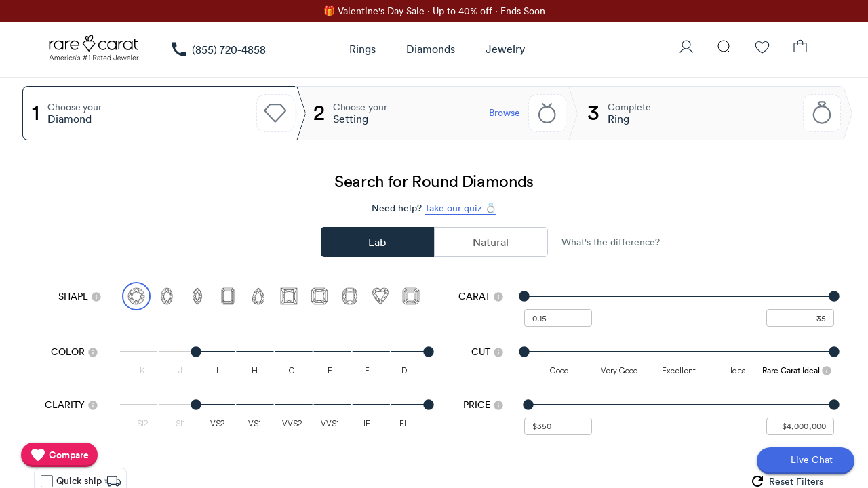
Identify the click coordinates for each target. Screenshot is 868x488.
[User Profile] (686, 48)
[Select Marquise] (197, 296)
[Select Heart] (380, 296)
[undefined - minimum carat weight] (558, 318)
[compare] (59, 455)
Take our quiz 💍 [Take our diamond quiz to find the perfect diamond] (460, 208)
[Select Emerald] (228, 296)
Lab (377, 242)
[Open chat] (806, 461)
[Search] (724, 48)
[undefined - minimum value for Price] (558, 426)
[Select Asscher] (411, 296)
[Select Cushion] (350, 296)
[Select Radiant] (319, 296)
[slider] (679, 296)
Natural (491, 242)
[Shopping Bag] (800, 48)
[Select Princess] (289, 296)
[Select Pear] (258, 296)
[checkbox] (47, 481)
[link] (218, 49)
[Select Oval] (167, 296)
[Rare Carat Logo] (94, 51)
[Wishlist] (762, 48)
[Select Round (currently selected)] (136, 296)
